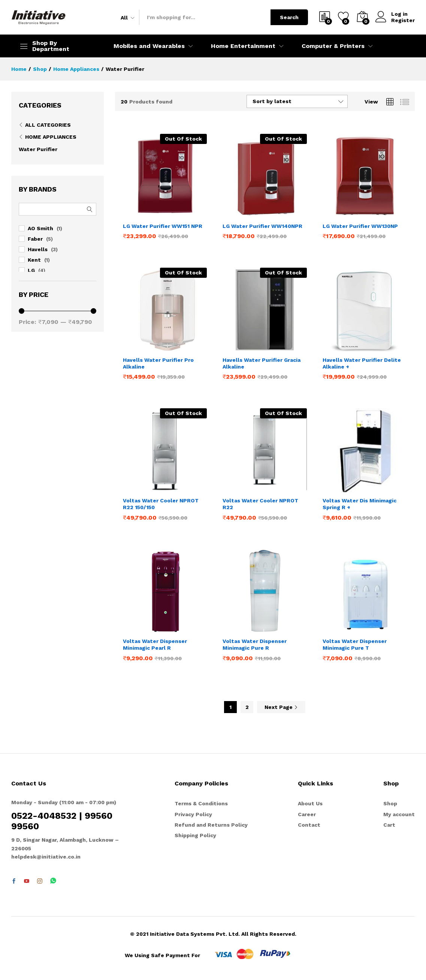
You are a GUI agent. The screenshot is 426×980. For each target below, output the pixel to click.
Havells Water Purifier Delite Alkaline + (362, 363)
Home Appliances (51, 137)
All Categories (48, 125)
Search (289, 17)
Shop (390, 803)
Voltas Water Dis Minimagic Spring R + (359, 504)
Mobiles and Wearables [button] (149, 46)
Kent (34, 260)
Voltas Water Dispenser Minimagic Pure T (355, 644)
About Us (310, 803)
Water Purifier (38, 149)
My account (399, 814)
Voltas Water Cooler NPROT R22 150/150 (161, 504)
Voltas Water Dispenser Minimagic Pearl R (155, 644)
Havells (38, 249)
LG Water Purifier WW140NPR (262, 226)
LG (31, 270)
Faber (35, 239)
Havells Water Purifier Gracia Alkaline (262, 363)
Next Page (281, 707)
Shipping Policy (195, 835)
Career (307, 814)
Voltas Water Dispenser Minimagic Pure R (255, 644)
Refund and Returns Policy (211, 825)
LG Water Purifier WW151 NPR (163, 226)
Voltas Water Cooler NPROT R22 (260, 504)
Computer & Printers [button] (333, 46)
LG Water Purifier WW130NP (360, 226)
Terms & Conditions (201, 803)
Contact (309, 825)
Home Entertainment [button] (243, 46)
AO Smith (40, 228)
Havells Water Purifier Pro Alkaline (158, 363)
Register (403, 20)
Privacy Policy (193, 814)
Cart (389, 825)
